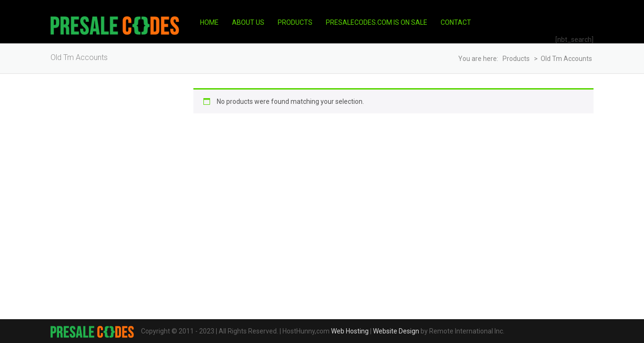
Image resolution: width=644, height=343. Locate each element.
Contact (456, 22)
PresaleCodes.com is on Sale (377, 22)
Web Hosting (350, 331)
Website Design (396, 331)
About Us (248, 22)
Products (295, 22)
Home (209, 22)
